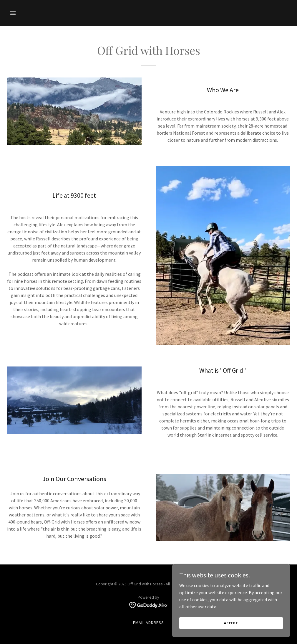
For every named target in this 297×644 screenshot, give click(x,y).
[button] (28, 13)
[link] (148, 605)
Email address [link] (148, 622)
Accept (231, 631)
